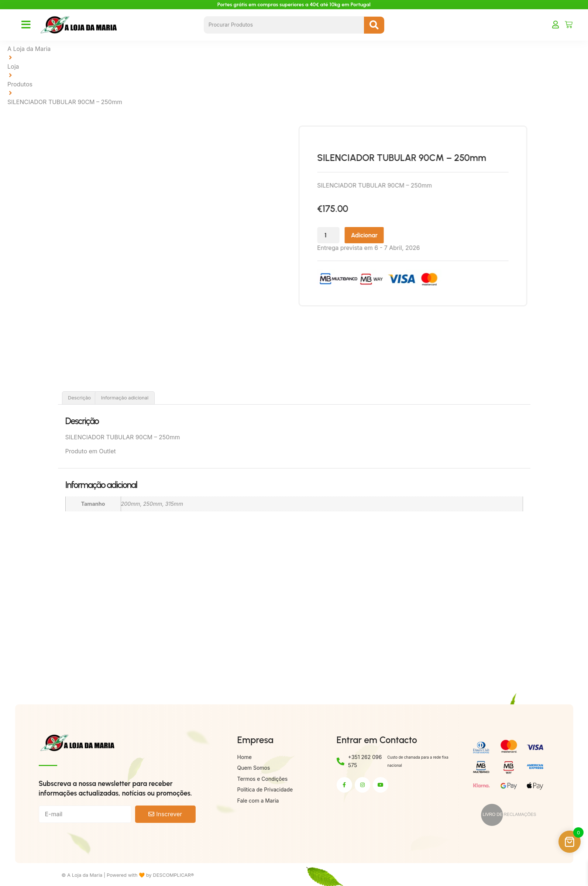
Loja (13, 66)
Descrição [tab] (79, 398)
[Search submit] (374, 25)
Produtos (20, 84)
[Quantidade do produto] (347, 236)
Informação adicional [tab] (125, 398)
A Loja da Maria (29, 49)
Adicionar (386, 236)
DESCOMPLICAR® (173, 875)
